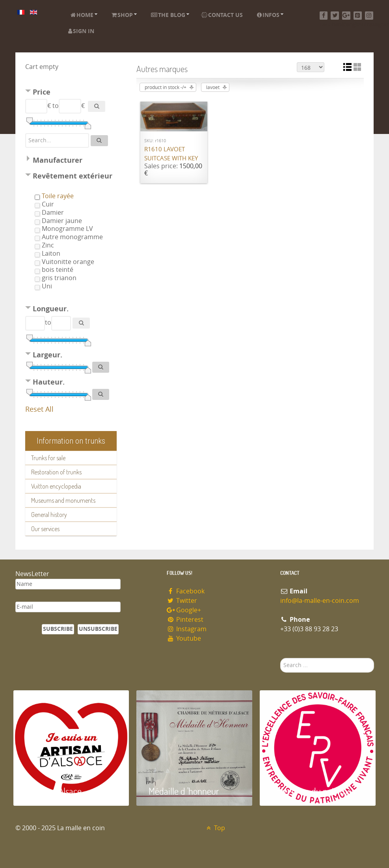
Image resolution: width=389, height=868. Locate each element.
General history (49, 515)
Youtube (184, 638)
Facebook (186, 591)
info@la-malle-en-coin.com (320, 601)
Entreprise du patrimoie (315, 791)
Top (215, 828)
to (56, 106)
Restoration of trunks (56, 472)
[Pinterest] (358, 16)
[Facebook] (324, 16)
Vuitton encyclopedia (56, 486)
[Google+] (346, 16)
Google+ (184, 610)
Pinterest (185, 620)
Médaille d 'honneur (184, 791)
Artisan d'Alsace (53, 791)
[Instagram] (369, 16)
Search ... (280, 658)
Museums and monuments (63, 500)
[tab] (71, 93)
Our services (45, 529)
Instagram (187, 629)
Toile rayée (58, 196)
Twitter (182, 601)
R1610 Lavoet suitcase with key (171, 154)
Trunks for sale (48, 458)
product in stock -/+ (166, 87)
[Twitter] (335, 16)
